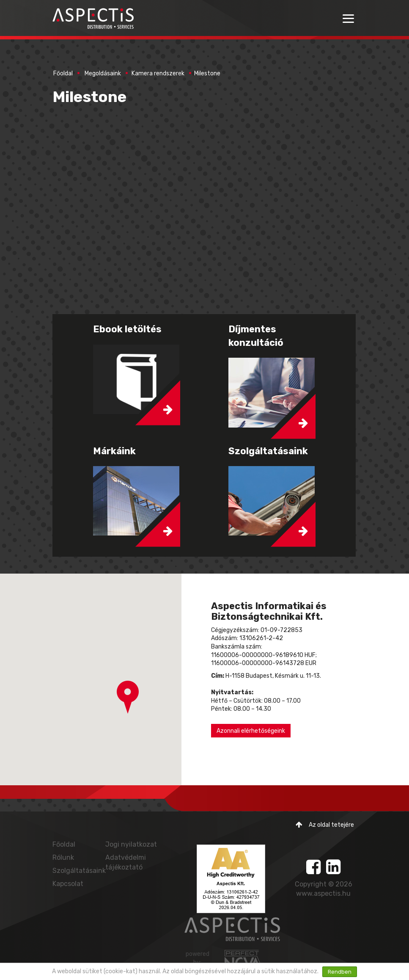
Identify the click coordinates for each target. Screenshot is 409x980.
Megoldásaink (103, 73)
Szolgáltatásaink (79, 871)
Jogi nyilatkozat (131, 844)
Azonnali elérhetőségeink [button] (251, 731)
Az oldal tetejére (325, 825)
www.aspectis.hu (323, 893)
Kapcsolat (68, 884)
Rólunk (63, 857)
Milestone (207, 73)
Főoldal (63, 73)
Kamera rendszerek (158, 73)
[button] (128, 697)
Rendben (340, 972)
